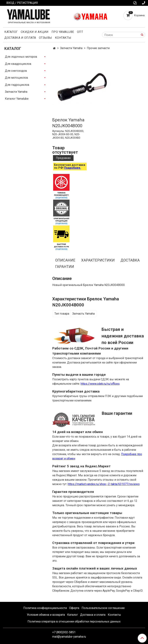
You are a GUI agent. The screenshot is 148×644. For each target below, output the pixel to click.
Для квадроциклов (18, 64)
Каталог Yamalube (17, 99)
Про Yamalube (63, 32)
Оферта (74, 608)
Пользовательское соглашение (103, 608)
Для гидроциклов (17, 85)
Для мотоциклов (16, 78)
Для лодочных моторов (21, 57)
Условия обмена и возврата (46, 615)
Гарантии (65, 267)
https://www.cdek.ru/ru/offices (100, 384)
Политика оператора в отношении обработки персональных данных (74, 621)
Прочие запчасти (98, 48)
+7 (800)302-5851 (64, 632)
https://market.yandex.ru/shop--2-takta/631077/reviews (104, 484)
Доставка (130, 260)
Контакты (63, 38)
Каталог (11, 32)
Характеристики (98, 260)
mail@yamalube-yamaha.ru (69, 637)
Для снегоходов (16, 71)
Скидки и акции (35, 32)
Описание (65, 260)
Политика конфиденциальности (45, 608)
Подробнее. (73, 168)
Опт (80, 32)
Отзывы (46, 38)
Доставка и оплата (20, 38)
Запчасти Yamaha (71, 48)
